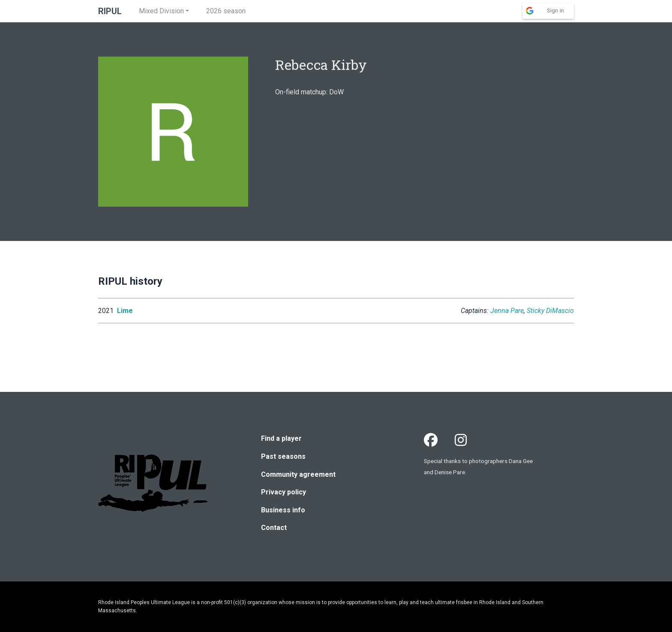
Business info (283, 510)
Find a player (281, 438)
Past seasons (283, 456)
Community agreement (298, 474)
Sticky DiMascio (550, 311)
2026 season (226, 11)
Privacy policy (283, 492)
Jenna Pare (507, 311)
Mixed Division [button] (161, 11)
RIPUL (110, 11)
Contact (274, 528)
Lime (125, 311)
